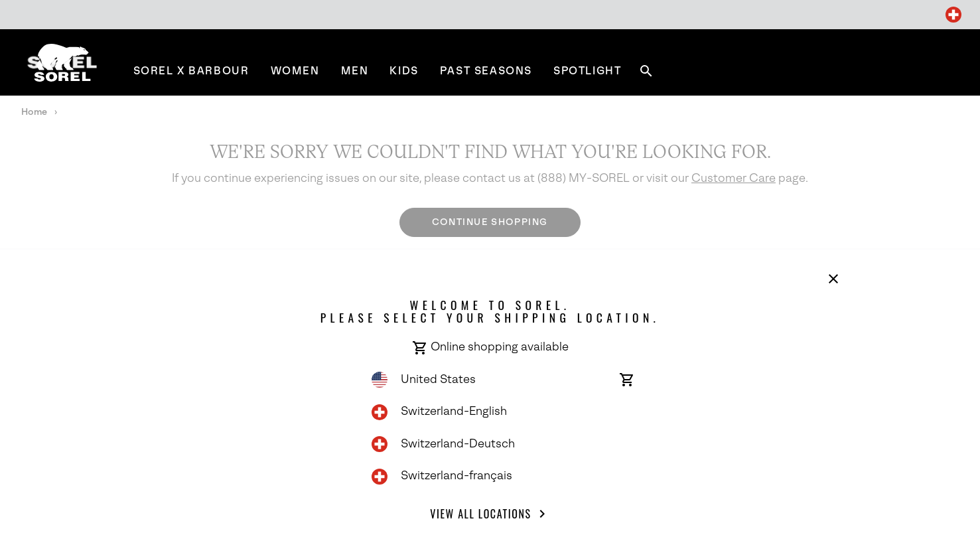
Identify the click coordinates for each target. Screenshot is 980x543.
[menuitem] (191, 71)
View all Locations (490, 514)
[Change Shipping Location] (953, 15)
